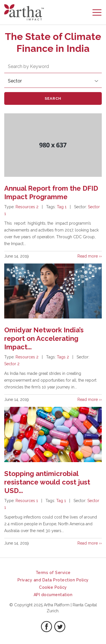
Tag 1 (62, 207)
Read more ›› (90, 256)
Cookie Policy (53, 587)
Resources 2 (27, 207)
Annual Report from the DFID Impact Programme (51, 193)
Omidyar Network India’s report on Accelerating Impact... (44, 338)
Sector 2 (12, 364)
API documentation (53, 595)
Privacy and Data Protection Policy (53, 580)
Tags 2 (63, 357)
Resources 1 (27, 501)
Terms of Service (53, 573)
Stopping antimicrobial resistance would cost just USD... (47, 482)
